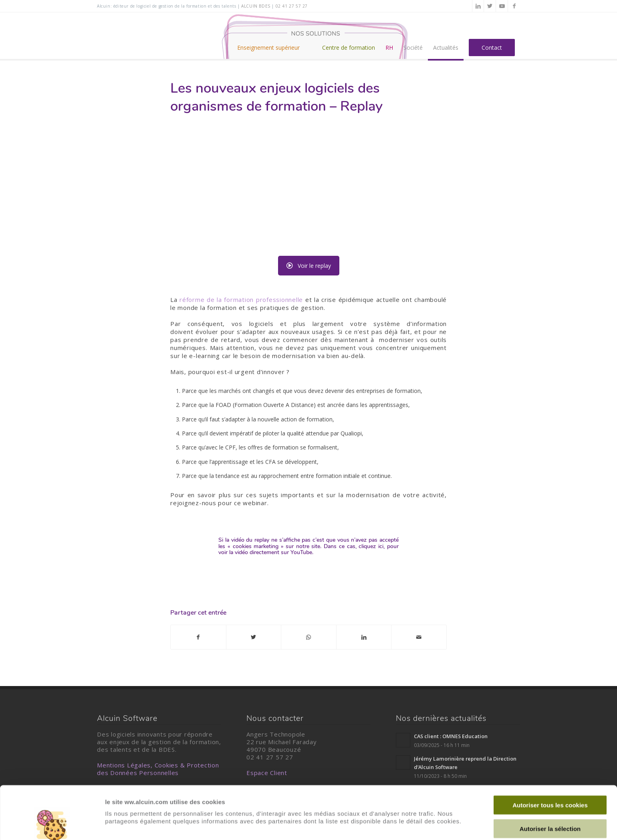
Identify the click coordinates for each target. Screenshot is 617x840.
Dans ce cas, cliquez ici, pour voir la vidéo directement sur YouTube (308, 549)
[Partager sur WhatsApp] (309, 637)
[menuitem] (274, 36)
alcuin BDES (256, 6)
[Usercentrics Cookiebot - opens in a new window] (52, 824)
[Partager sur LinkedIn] (364, 637)
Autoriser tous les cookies (550, 755)
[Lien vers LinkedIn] (478, 6)
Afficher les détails (132, 824)
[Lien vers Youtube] (502, 6)
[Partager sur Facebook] (198, 637)
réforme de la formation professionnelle (241, 300)
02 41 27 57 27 (292, 6)
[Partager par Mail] (419, 637)
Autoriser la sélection (550, 779)
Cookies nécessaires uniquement (550, 802)
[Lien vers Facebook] (514, 6)
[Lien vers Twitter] (490, 6)
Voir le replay (309, 266)
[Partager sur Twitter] (254, 637)
